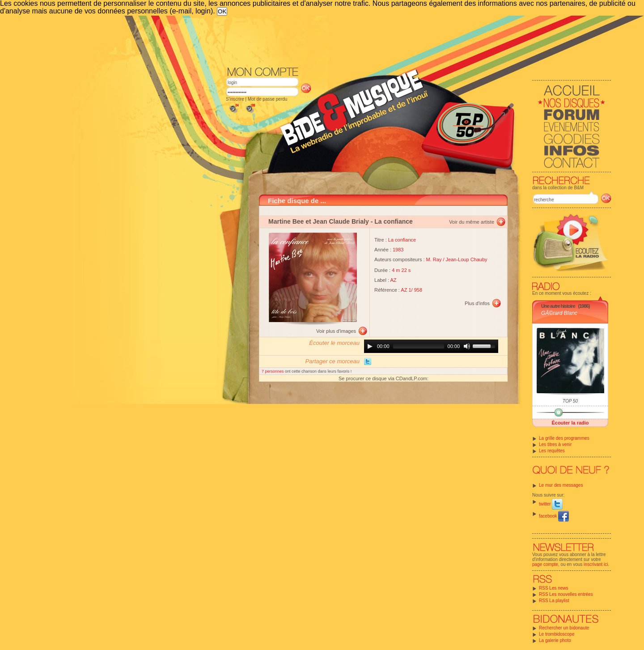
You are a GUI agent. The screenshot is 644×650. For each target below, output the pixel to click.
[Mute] (467, 346)
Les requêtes (552, 451)
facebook (554, 516)
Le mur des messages (561, 485)
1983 (398, 250)
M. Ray (434, 259)
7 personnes (273, 371)
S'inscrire (235, 99)
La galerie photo (555, 640)
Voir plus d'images (336, 331)
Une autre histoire (558, 306)
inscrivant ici (596, 564)
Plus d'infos (477, 303)
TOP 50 (570, 401)
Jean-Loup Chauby (467, 259)
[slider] (419, 346)
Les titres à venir (555, 444)
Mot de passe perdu (267, 99)
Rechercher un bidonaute (564, 628)
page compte (545, 564)
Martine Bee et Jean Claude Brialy (319, 221)
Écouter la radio (570, 423)
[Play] (370, 346)
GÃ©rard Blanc (559, 313)
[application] (431, 346)
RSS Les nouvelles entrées (566, 594)
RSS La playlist (554, 601)
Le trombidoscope (557, 634)
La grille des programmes (564, 438)
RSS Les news (554, 588)
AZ (394, 280)
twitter (551, 504)
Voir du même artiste (472, 222)
